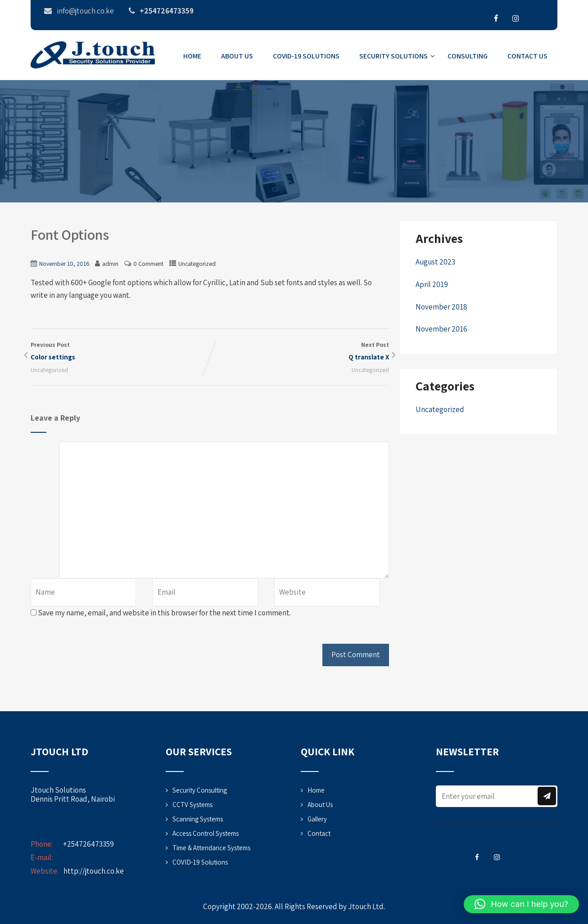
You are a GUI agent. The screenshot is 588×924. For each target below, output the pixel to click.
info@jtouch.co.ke (91, 857)
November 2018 (441, 307)
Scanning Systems (198, 819)
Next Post (299, 352)
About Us (237, 56)
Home (192, 56)
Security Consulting (200, 790)
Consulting (468, 56)
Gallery (317, 819)
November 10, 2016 (64, 264)
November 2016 (441, 329)
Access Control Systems (206, 833)
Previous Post (120, 352)
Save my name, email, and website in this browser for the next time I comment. (164, 613)
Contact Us (527, 56)
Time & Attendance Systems (211, 848)
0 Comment (148, 264)
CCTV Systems (192, 805)
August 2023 (435, 262)
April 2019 (432, 284)
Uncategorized (197, 264)
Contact (319, 833)
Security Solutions (397, 56)
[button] (521, 904)
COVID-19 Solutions (306, 56)
